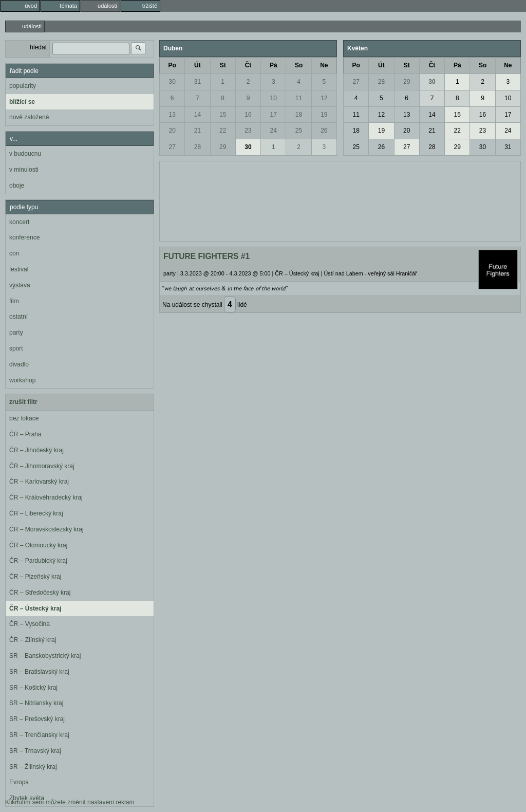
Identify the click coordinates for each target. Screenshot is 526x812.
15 (223, 115)
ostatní (18, 317)
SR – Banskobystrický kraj (45, 656)
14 (198, 115)
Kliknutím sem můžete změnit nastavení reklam (70, 802)
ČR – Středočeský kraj (40, 593)
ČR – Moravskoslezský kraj (46, 529)
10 (274, 98)
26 (324, 131)
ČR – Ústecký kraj (35, 608)
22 (223, 131)
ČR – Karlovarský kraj (39, 482)
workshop (22, 380)
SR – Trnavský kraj (35, 751)
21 (198, 131)
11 (299, 98)
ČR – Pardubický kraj (38, 561)
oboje (17, 186)
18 (299, 115)
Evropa (19, 782)
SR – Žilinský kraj (33, 767)
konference (24, 237)
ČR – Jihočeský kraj (36, 450)
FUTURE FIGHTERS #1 (206, 256)
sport (16, 348)
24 (274, 131)
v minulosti (24, 170)
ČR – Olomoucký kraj (38, 545)
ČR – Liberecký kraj (36, 513)
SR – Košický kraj (33, 688)
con (14, 253)
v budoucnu (25, 154)
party (16, 333)
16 (248, 115)
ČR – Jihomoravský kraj (42, 466)
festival (19, 269)
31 (198, 82)
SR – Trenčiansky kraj (39, 735)
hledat (38, 47)
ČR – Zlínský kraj (33, 640)
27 (172, 147)
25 (299, 131)
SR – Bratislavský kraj (39, 672)
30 (172, 82)
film (14, 301)
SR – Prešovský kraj (37, 719)
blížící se (22, 102)
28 (198, 147)
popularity (23, 86)
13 (172, 115)
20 (172, 131)
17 (274, 115)
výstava (20, 285)
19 (324, 115)
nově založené (29, 117)
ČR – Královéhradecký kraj (46, 497)
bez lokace (24, 418)
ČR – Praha (25, 434)
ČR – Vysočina (30, 624)
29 (223, 147)
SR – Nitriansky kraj (36, 703)
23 (248, 131)
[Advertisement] (340, 200)
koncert (19, 222)
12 (324, 98)
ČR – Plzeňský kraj (35, 577)
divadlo (19, 364)
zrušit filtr (23, 402)
